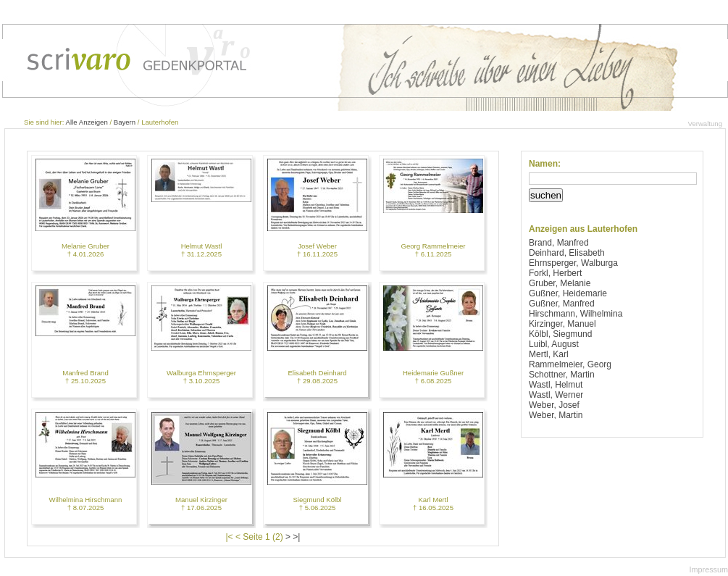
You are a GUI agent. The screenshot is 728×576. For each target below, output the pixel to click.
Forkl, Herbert (555, 273)
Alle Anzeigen (87, 122)
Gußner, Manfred (562, 304)
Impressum (709, 569)
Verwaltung (705, 124)
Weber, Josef (554, 405)
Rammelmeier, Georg (570, 364)
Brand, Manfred (559, 243)
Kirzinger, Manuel (562, 324)
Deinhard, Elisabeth (567, 253)
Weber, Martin (556, 415)
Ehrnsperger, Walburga (573, 263)
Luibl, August (554, 344)
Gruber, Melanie (560, 283)
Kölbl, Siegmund (560, 334)
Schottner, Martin (562, 375)
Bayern (125, 122)
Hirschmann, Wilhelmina (576, 314)
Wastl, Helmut (556, 385)
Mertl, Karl (549, 354)
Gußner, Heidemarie (568, 293)
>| (296, 537)
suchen (546, 195)
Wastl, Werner (556, 395)
